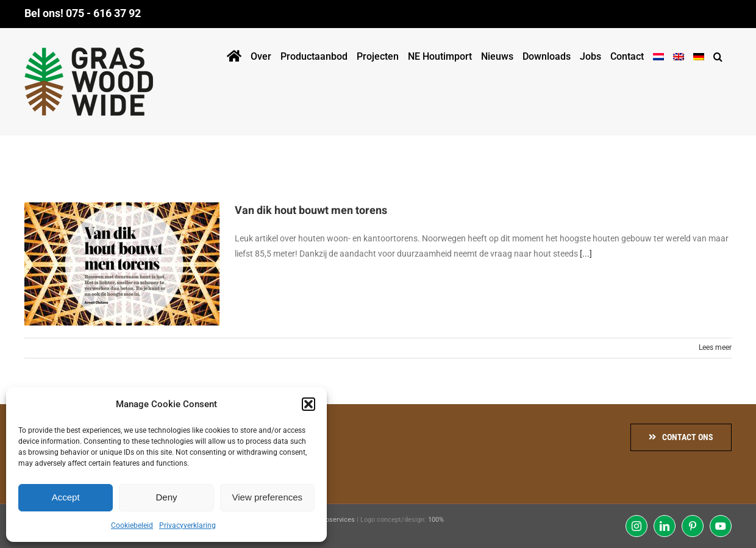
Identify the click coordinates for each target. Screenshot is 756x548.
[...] (586, 254)
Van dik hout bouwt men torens (311, 211)
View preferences (268, 497)
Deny (166, 497)
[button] (308, 404)
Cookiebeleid (132, 525)
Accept (66, 497)
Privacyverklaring (187, 525)
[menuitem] (658, 54)
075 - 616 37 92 (103, 13)
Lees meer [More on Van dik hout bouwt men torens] (715, 347)
